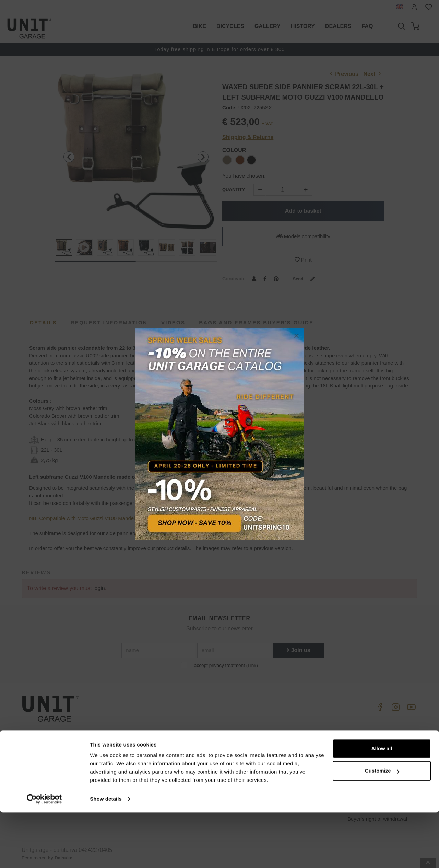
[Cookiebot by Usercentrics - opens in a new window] (44, 855)
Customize (382, 826)
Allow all (382, 804)
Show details (106, 854)
